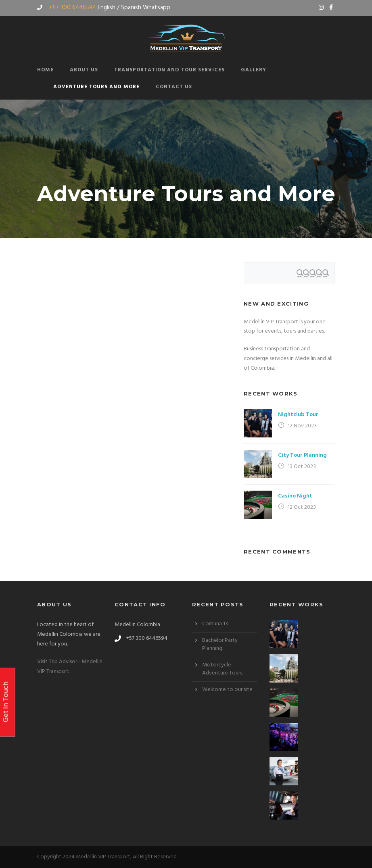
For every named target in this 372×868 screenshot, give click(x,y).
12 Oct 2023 (302, 507)
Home (45, 70)
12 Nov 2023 (302, 426)
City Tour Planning (302, 455)
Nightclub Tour (298, 415)
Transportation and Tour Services (169, 70)
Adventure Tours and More (96, 87)
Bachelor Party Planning (220, 644)
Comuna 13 (215, 624)
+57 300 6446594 (72, 8)
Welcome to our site (227, 690)
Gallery (254, 70)
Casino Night (295, 496)
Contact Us (174, 87)
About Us (84, 70)
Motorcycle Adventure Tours (222, 669)
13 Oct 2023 (302, 467)
